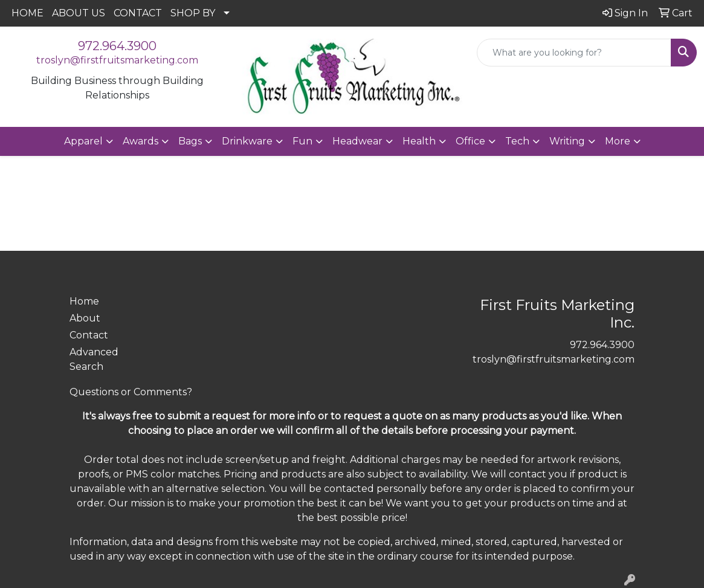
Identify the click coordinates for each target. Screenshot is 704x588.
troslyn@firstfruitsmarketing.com (117, 60)
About (85, 318)
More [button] (618, 141)
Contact (89, 335)
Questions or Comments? (131, 392)
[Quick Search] (574, 53)
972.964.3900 (117, 46)
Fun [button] (302, 141)
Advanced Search (94, 359)
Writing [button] (567, 141)
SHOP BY (193, 13)
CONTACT (138, 13)
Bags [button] (190, 141)
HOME (27, 13)
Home (84, 301)
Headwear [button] (357, 141)
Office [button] (470, 141)
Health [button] (419, 141)
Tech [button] (517, 141)
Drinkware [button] (247, 141)
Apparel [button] (83, 141)
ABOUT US (79, 13)
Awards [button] (140, 141)
